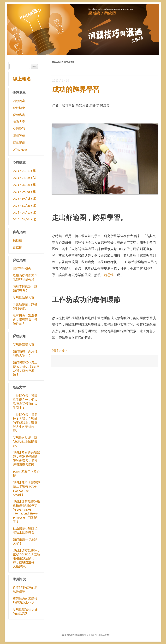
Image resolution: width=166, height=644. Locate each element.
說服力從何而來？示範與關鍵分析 (25, 278)
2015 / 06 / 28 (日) (24, 185)
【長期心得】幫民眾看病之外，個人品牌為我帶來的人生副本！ (25, 402)
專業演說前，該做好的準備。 (25, 306)
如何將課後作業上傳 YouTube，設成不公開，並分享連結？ (26, 368)
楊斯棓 (17, 241)
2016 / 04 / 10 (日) (24, 212)
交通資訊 (19, 129)
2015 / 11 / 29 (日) (24, 205)
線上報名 (22, 79)
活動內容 (19, 101)
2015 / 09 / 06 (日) (24, 192)
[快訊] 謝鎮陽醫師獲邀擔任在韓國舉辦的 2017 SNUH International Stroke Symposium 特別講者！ (26, 511)
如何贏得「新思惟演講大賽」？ (25, 353)
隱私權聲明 (105, 635)
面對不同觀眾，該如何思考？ (25, 289)
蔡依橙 (17, 247)
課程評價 (19, 136)
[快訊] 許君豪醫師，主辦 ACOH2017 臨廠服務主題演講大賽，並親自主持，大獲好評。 (26, 558)
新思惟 (109, 275)
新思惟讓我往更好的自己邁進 (25, 611)
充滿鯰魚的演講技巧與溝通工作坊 (25, 601)
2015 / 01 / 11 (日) (24, 171)
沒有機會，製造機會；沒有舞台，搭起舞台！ (25, 319)
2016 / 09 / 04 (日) (24, 219)
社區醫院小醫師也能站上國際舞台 (25, 530)
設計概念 (19, 108)
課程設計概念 (22, 269)
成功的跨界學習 (76, 89)
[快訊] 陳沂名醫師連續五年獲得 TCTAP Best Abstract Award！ (26, 489)
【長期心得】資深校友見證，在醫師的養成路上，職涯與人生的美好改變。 (25, 423)
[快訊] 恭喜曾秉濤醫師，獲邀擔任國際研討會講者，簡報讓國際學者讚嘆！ (26, 459)
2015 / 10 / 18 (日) (24, 198)
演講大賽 (19, 122)
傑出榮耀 (19, 143)
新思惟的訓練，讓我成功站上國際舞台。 (25, 442)
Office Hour (20, 150)
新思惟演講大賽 (24, 297)
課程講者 (19, 115)
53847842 (95, 635)
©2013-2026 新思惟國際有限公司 (75, 635)
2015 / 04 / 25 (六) (24, 178)
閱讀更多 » (60, 351)
